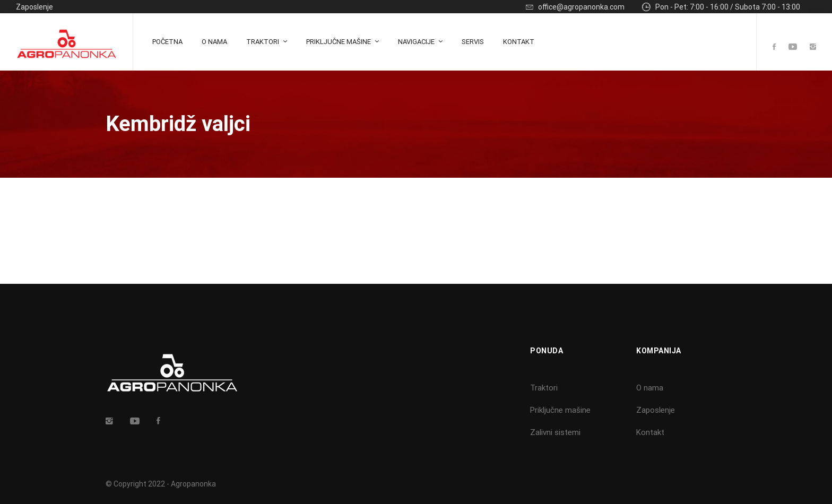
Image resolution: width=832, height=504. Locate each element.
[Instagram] (813, 47)
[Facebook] (774, 47)
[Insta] (109, 421)
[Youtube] (793, 47)
